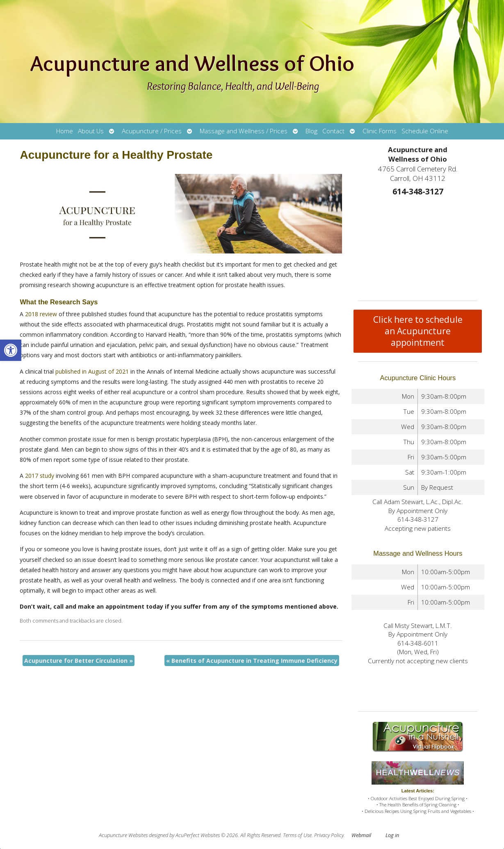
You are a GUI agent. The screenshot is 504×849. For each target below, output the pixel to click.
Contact (333, 131)
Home (65, 131)
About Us (91, 131)
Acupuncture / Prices (152, 131)
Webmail (361, 835)
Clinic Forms (380, 131)
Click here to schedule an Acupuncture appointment (418, 331)
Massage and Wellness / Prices (244, 131)
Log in (392, 835)
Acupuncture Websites (123, 835)
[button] (11, 350)
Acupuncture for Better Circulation (79, 661)
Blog (311, 131)
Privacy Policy (329, 835)
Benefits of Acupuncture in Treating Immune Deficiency (252, 661)
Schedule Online (425, 131)
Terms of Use (297, 835)
